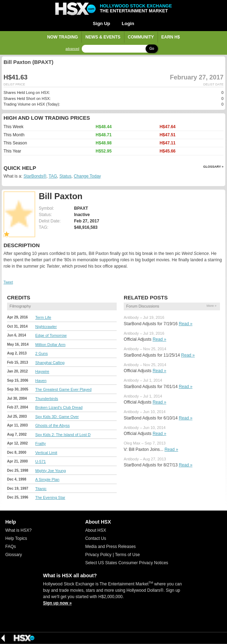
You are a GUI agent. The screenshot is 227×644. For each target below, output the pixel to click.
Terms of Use (127, 555)
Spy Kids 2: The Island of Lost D (63, 435)
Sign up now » (57, 603)
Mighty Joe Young (51, 471)
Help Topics (16, 538)
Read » (186, 324)
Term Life (43, 317)
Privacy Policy (99, 555)
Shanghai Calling (50, 363)
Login (128, 23)
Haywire (42, 371)
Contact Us (96, 538)
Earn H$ (171, 37)
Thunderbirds (47, 399)
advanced (72, 49)
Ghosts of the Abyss (53, 425)
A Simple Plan (47, 479)
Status (65, 176)
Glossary (14, 555)
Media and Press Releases (111, 547)
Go (152, 49)
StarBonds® (35, 176)
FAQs (11, 547)
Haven (41, 381)
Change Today (87, 176)
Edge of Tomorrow (51, 335)
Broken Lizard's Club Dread (59, 407)
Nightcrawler (46, 327)
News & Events (103, 37)
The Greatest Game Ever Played (63, 389)
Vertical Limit (46, 453)
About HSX (96, 530)
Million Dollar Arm (50, 345)
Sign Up (101, 23)
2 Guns (41, 353)
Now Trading (63, 37)
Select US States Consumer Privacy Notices (127, 563)
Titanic (41, 489)
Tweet (8, 282)
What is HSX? (19, 530)
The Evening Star (50, 497)
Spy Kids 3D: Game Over (57, 417)
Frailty (41, 443)
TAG (53, 176)
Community (141, 37)
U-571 (41, 461)
